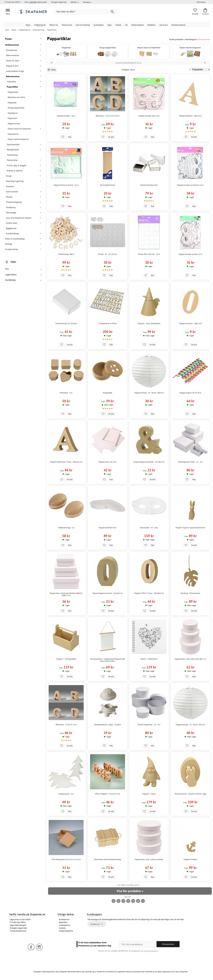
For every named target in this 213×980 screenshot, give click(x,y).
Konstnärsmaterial (178, 25)
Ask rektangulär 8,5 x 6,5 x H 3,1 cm (66, 859)
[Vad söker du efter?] (86, 12)
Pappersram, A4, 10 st (108, 462)
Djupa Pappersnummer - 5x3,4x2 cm (108, 593)
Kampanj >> (88, 2)
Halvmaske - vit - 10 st (149, 528)
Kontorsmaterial (138, 25)
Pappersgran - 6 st (66, 794)
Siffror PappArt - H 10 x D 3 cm (108, 794)
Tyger (109, 25)
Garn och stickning (83, 25)
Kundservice (64, 919)
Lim (126, 25)
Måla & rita (54, 25)
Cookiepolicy (65, 925)
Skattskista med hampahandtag (108, 859)
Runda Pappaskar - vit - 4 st (149, 725)
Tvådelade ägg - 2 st (66, 528)
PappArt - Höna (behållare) (149, 323)
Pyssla (28, 25)
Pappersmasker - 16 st (66, 116)
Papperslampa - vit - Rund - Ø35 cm (190, 725)
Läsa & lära (164, 25)
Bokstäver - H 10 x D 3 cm (66, 725)
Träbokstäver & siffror (108, 323)
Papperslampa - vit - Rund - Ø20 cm (149, 393)
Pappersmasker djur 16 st (149, 116)
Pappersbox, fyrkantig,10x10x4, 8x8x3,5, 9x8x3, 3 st (66, 594)
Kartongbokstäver (108, 185)
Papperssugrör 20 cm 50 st (190, 393)
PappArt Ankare (190, 859)
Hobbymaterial (40, 25)
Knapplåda (108, 393)
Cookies (62, 928)
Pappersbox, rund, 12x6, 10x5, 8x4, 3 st (190, 659)
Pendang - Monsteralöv (190, 593)
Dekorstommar (204, 39)
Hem (7, 30)
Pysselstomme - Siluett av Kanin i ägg (190, 794)
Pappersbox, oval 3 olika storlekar (149, 859)
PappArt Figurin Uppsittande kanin (190, 528)
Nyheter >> (75, 2)
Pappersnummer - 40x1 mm (190, 323)
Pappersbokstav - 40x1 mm (190, 116)
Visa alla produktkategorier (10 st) (128, 63)
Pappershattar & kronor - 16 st (66, 185)
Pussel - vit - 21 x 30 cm (108, 254)
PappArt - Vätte (149, 794)
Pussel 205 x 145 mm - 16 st (149, 254)
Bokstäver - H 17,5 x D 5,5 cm (108, 116)
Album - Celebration (149, 659)
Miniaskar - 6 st (66, 393)
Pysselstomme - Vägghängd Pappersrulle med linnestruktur (108, 660)
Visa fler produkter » (130, 891)
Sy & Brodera (99, 25)
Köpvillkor (63, 922)
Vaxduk (118, 25)
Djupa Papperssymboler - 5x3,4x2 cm (149, 462)
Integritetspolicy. (151, 951)
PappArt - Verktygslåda (66, 659)
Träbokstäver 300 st (66, 254)
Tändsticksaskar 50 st (149, 185)
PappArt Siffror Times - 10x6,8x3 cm (149, 593)
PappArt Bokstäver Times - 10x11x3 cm (66, 462)
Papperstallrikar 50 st (108, 528)
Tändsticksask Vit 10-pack (66, 323)
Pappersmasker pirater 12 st (190, 254)
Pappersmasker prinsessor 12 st (190, 185)
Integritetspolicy (66, 931)
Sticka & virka (67, 25)
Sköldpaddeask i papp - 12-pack (108, 725)
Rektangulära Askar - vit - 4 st (190, 462)
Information (201, 2)
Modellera (152, 25)
